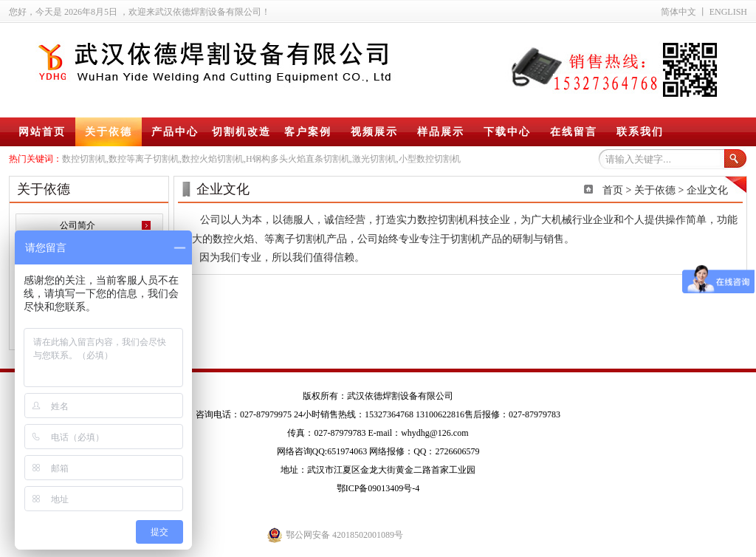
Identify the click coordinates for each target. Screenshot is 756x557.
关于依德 (109, 132)
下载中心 (507, 132)
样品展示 (441, 132)
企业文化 (707, 190)
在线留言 (574, 132)
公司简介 (78, 225)
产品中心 (175, 132)
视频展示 (374, 132)
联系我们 (640, 132)
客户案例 (308, 132)
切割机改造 (241, 132)
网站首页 (42, 132)
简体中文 (678, 12)
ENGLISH (728, 12)
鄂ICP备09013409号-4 (378, 488)
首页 (613, 190)
